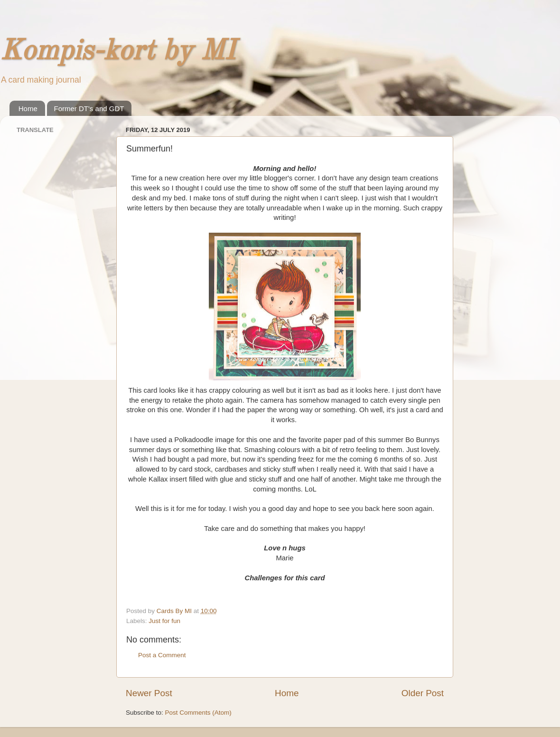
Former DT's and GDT (89, 109)
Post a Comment (162, 655)
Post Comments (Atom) (198, 713)
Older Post (423, 693)
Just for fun (164, 621)
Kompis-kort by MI (118, 52)
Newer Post (149, 693)
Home (28, 109)
